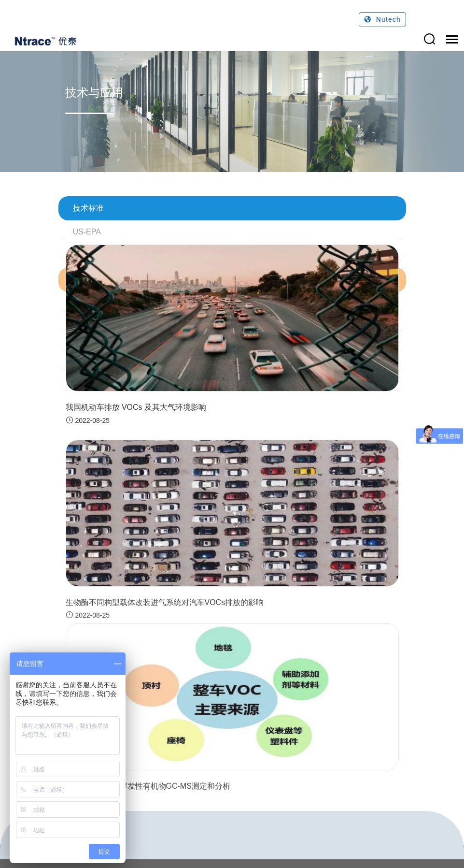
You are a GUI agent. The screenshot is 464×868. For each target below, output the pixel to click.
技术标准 (88, 208)
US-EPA (87, 232)
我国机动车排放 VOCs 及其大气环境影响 (136, 407)
